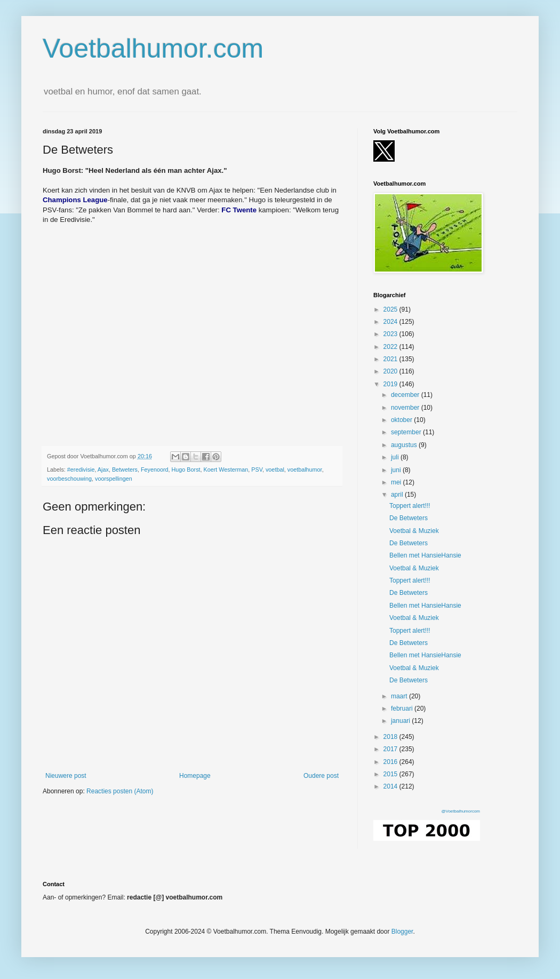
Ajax (103, 469)
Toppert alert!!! (410, 506)
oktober (402, 420)
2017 (391, 749)
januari (401, 721)
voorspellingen (114, 479)
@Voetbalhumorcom (461, 811)
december (406, 395)
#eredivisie (81, 469)
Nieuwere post (66, 776)
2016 (391, 762)
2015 (391, 774)
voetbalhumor (305, 469)
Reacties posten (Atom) (120, 791)
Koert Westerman (226, 469)
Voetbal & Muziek (414, 531)
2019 (391, 384)
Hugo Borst (186, 469)
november (406, 408)
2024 (391, 322)
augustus (405, 445)
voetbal (275, 469)
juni (397, 470)
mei (397, 482)
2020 (391, 371)
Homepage (195, 776)
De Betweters (409, 518)
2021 (391, 359)
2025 (391, 309)
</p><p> (192, 324)
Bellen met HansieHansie (425, 555)
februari (403, 709)
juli (396, 457)
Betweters (125, 469)
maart (400, 696)
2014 (391, 786)
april (398, 495)
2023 (391, 334)
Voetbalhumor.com (153, 49)
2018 (391, 737)
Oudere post (321, 776)
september (407, 432)
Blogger (402, 932)
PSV (257, 469)
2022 (391, 347)
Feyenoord (155, 469)
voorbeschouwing (69, 479)
